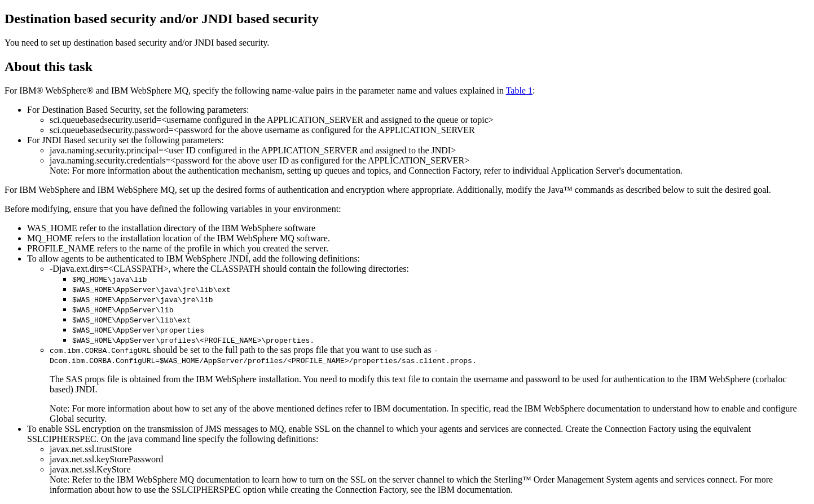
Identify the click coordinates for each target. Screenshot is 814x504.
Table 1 (519, 90)
